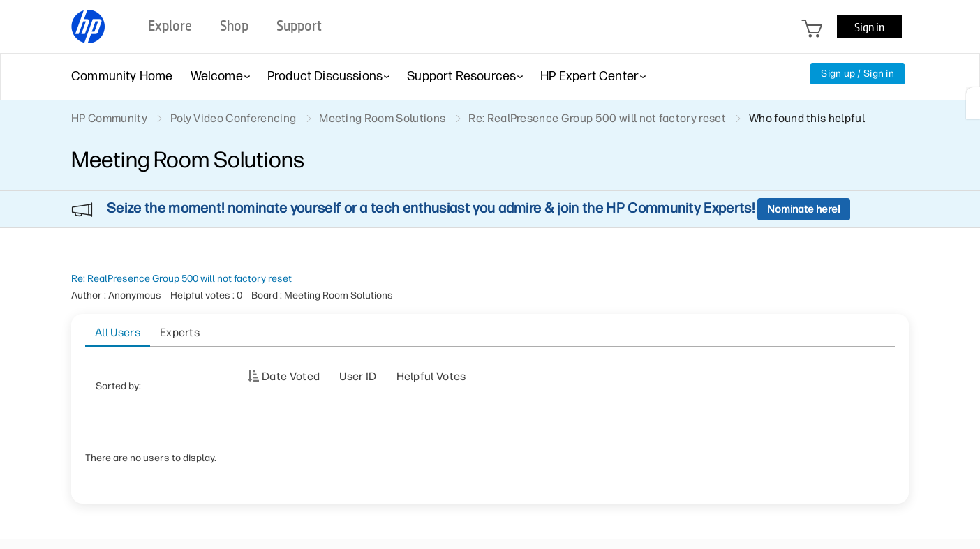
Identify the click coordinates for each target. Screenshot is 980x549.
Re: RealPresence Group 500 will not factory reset (181, 279)
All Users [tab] (118, 332)
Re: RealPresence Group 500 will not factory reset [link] (597, 118)
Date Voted (291, 376)
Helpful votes (431, 376)
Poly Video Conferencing (233, 118)
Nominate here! (804, 209)
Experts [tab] (180, 332)
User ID (358, 376)
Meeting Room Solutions (382, 118)
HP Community (109, 118)
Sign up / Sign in (857, 74)
